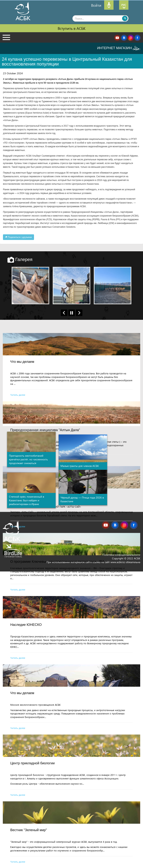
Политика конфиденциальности (121, 555)
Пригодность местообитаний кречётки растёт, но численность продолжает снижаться (28, 459)
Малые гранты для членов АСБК (80, 466)
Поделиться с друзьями (18, 237)
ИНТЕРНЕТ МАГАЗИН (119, 48)
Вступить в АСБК (72, 28)
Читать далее (18, 395)
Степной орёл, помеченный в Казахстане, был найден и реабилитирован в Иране (27, 500)
